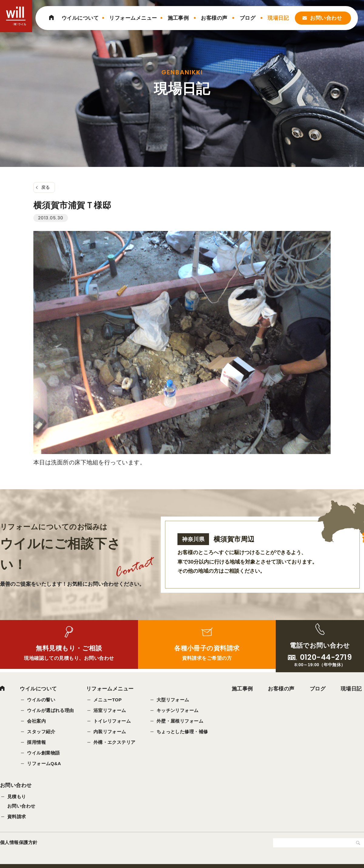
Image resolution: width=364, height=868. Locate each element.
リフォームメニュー (133, 18)
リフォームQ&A (44, 764)
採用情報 (36, 743)
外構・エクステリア (115, 743)
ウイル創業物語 (43, 753)
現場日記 (278, 18)
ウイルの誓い (41, 700)
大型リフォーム (173, 700)
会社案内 (36, 721)
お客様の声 (214, 18)
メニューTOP (108, 700)
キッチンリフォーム (178, 711)
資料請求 (17, 817)
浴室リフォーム (110, 711)
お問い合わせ (326, 18)
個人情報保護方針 (19, 843)
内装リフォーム (110, 732)
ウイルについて (80, 18)
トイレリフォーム (112, 721)
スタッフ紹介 (41, 732)
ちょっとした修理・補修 (182, 732)
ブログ (248, 18)
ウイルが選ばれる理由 (51, 711)
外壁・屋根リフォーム (180, 721)
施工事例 (178, 18)
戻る (46, 187)
